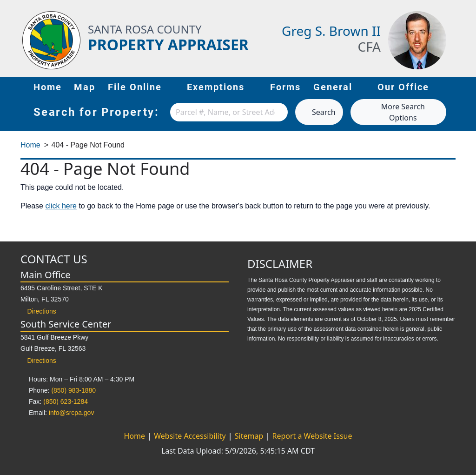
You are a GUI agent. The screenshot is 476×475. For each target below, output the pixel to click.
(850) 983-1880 (73, 390)
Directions (38, 311)
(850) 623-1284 (66, 401)
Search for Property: (96, 112)
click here (61, 206)
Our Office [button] (410, 87)
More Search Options (391, 112)
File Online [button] (142, 87)
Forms (285, 87)
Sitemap (250, 436)
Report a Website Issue (312, 436)
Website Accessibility (191, 436)
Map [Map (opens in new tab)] (85, 87)
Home (48, 87)
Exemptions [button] (222, 87)
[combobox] (229, 112)
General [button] (340, 87)
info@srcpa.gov (71, 413)
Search (319, 112)
